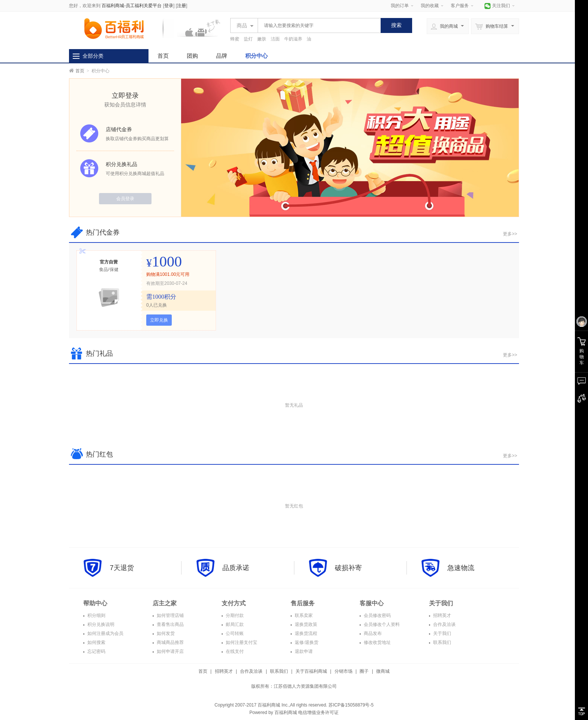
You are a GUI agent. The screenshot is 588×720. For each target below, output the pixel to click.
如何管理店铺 (170, 615)
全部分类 (93, 56)
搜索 (396, 25)
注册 (181, 6)
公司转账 (234, 633)
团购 (192, 56)
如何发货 (165, 633)
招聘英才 (442, 615)
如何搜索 (96, 642)
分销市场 (343, 671)
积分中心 (256, 56)
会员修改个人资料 (381, 624)
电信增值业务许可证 (318, 713)
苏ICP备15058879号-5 (350, 705)
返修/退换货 (306, 642)
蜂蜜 (235, 39)
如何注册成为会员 (105, 633)
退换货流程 (305, 633)
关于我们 (442, 633)
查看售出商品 (170, 624)
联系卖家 (303, 615)
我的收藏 (430, 6)
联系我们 (442, 642)
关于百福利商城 (311, 671)
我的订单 (400, 6)
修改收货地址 (377, 642)
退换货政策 (305, 624)
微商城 (383, 671)
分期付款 (234, 615)
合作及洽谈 (444, 624)
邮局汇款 (234, 624)
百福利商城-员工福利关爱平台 (132, 6)
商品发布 (372, 633)
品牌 (222, 56)
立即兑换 (159, 320)
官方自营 (109, 262)
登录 (169, 6)
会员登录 (125, 199)
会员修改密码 (377, 615)
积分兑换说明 (100, 624)
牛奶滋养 (293, 39)
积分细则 (96, 615)
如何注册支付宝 (241, 642)
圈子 (364, 671)
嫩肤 (262, 39)
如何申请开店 (170, 651)
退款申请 (303, 651)
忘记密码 (96, 651)
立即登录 (125, 96)
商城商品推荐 (170, 642)
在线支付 (234, 651)
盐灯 (248, 39)
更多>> (510, 234)
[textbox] (317, 25)
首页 (163, 56)
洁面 (275, 39)
